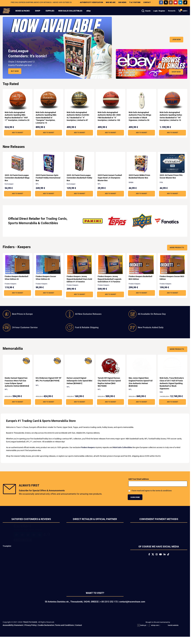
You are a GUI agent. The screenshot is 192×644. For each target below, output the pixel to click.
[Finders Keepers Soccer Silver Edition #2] (48, 270)
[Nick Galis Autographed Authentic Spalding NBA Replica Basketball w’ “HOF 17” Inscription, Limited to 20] (17, 106)
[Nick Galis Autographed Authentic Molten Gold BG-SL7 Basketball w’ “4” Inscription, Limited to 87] (79, 106)
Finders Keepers (11, 289)
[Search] (146, 13)
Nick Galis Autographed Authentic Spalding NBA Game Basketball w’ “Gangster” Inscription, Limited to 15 (46, 123)
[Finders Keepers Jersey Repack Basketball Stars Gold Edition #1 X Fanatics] (79, 270)
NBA (162, 397)
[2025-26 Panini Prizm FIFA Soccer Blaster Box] (173, 169)
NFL (37, 189)
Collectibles (49, 228)
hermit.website (173, 632)
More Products (177, 253)
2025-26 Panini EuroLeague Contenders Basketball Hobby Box (79, 183)
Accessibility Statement (13, 632)
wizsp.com (155, 632)
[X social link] (166, 3)
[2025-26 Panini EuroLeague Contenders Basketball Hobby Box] (79, 169)
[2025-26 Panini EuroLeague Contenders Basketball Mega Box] (17, 169)
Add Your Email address (139, 484)
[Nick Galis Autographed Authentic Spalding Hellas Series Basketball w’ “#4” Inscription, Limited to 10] (173, 106)
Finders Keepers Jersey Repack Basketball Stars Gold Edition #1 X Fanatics (78, 284)
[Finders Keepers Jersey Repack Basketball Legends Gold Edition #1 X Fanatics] (111, 270)
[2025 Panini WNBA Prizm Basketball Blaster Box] (142, 169)
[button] (17, 138)
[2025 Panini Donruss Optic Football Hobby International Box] (48, 169)
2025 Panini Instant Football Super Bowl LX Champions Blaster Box (110, 183)
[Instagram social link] (171, 3)
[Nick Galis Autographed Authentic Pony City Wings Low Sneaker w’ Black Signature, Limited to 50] (142, 106)
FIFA (162, 188)
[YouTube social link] (176, 3)
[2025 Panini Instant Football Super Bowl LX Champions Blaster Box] (111, 169)
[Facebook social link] (161, 3)
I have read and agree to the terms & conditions (152, 496)
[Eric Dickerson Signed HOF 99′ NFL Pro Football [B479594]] (48, 371)
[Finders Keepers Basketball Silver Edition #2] (17, 270)
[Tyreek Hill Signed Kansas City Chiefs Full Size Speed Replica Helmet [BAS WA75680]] (111, 371)
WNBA (132, 188)
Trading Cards (56, 224)
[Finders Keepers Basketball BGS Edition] (142, 270)
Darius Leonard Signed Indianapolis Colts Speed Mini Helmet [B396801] (78, 386)
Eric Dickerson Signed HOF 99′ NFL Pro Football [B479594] (47, 386)
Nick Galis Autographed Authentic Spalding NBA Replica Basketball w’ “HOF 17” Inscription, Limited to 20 (16, 123)
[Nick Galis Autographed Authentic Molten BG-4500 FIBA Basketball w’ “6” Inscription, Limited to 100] (111, 106)
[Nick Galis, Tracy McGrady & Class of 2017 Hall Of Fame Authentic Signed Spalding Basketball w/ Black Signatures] (173, 371)
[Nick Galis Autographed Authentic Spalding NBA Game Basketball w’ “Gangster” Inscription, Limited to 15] (48, 106)
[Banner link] (152, 37)
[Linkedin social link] (180, 3)
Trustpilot (7, 551)
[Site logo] (9, 13)
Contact (79, 632)
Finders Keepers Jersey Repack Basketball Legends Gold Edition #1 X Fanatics (110, 284)
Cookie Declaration (46, 632)
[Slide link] (57, 53)
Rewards (172, 13)
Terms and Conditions (64, 632)
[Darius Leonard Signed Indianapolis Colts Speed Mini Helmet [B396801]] (79, 371)
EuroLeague (9, 189)
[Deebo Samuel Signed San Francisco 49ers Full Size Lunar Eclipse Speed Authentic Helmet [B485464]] (17, 371)
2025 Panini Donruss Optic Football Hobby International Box (47, 183)
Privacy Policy (31, 632)
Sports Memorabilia (23, 228)
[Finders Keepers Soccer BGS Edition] (173, 270)
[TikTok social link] (185, 3)
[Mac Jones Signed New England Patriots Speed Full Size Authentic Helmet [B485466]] (142, 371)
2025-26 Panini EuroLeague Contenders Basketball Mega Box (17, 183)
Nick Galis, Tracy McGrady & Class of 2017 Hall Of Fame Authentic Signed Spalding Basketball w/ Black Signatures (173, 388)
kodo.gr (143, 632)
